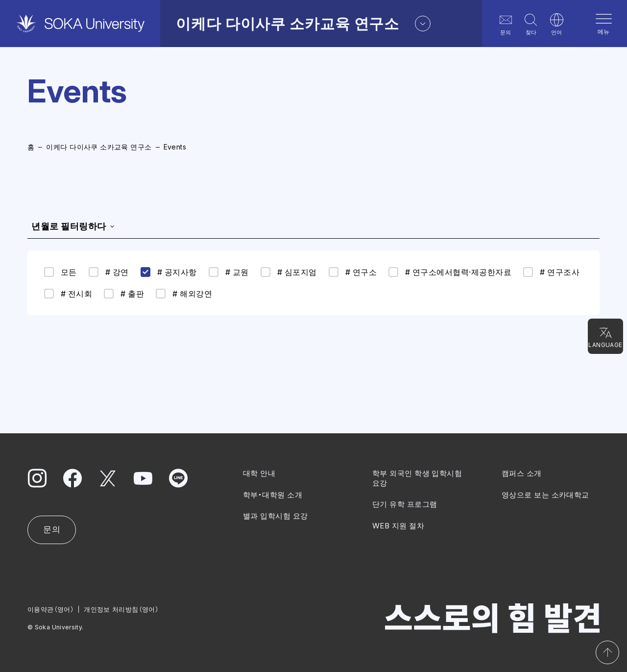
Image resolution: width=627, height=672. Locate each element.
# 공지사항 (169, 272)
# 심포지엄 (289, 272)
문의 (506, 24)
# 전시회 (68, 294)
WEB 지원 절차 (398, 525)
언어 (556, 24)
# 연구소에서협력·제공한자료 (450, 272)
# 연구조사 (551, 272)
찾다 (531, 24)
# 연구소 (353, 272)
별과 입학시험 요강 (276, 516)
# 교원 (229, 272)
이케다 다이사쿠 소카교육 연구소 (99, 147)
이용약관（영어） (51, 609)
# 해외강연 (184, 294)
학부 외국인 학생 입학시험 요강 (417, 478)
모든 (60, 272)
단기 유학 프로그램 (405, 504)
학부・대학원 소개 (273, 494)
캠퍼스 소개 (522, 473)
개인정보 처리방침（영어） (121, 609)
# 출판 (124, 294)
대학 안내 (259, 473)
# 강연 (109, 272)
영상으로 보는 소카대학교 (545, 494)
